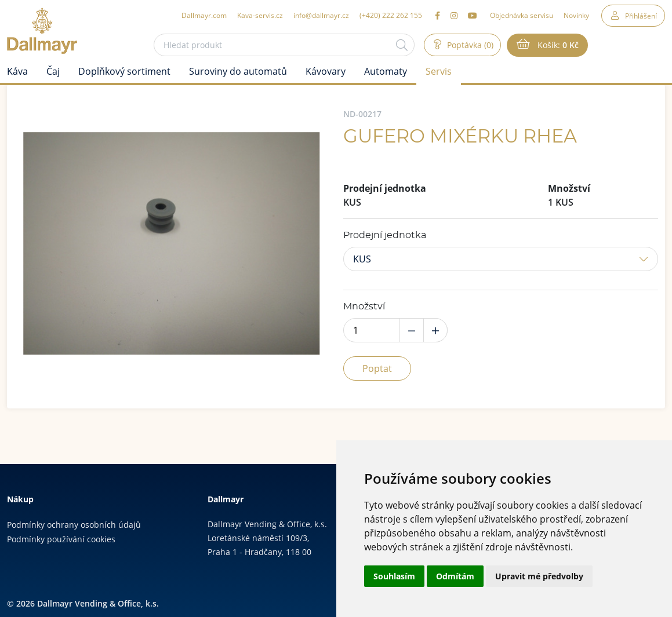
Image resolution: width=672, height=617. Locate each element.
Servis (439, 71)
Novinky (576, 15)
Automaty (386, 71)
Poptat (377, 368)
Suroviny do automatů (238, 71)
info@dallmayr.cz (321, 15)
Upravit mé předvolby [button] (539, 576)
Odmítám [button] (455, 576)
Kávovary (326, 71)
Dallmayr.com (204, 15)
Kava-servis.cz (260, 15)
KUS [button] (362, 259)
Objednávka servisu (522, 15)
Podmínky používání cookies (61, 539)
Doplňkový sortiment (124, 71)
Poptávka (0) (469, 45)
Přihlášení (641, 16)
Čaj (53, 71)
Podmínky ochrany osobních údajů (74, 525)
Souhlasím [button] (394, 576)
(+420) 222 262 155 (391, 15)
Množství (364, 306)
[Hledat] (402, 45)
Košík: (557, 45)
